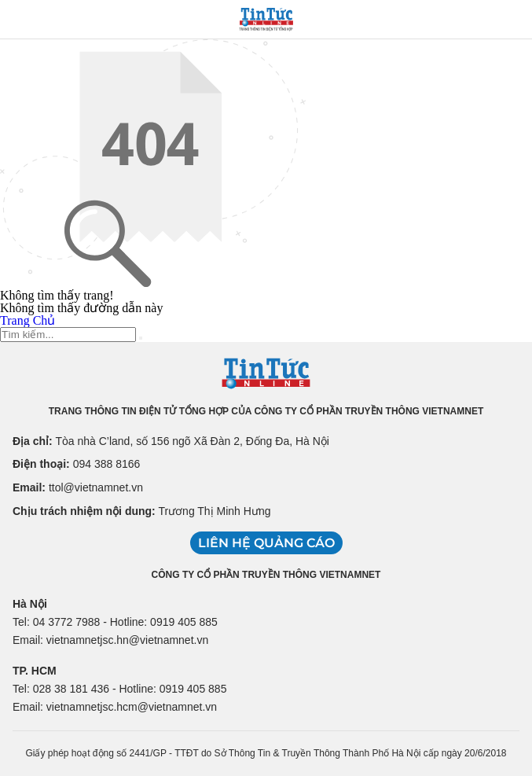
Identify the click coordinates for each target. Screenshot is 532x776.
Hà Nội (30, 604)
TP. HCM (35, 671)
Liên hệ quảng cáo (266, 543)
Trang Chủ (28, 320)
